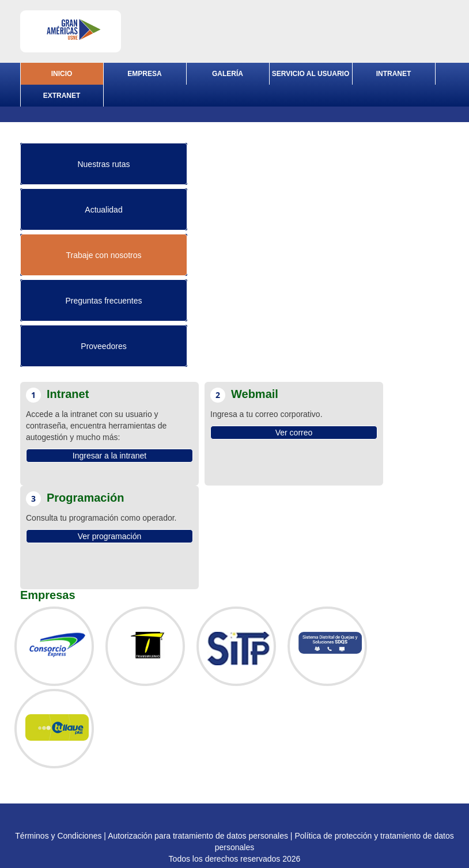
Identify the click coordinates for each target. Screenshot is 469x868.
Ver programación (110, 536)
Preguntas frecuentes (103, 301)
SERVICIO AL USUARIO (311, 74)
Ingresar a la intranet (109, 456)
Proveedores (103, 346)
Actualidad (103, 210)
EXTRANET (62, 96)
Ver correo (294, 433)
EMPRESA (144, 74)
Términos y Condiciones (58, 836)
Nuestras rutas (103, 164)
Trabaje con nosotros (104, 255)
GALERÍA (228, 74)
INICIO (62, 74)
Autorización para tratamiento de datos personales (198, 836)
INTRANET (394, 74)
